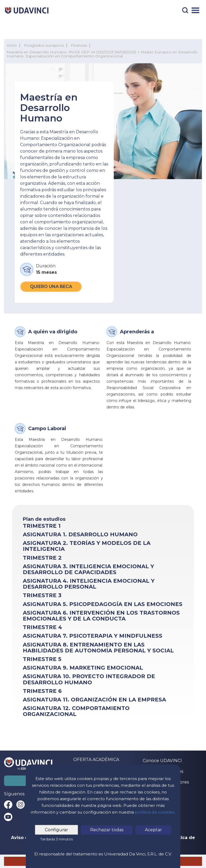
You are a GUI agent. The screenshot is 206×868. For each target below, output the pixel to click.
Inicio (12, 45)
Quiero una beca (51, 287)
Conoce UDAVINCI (162, 761)
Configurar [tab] (56, 830)
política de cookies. (155, 812)
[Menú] (195, 10)
